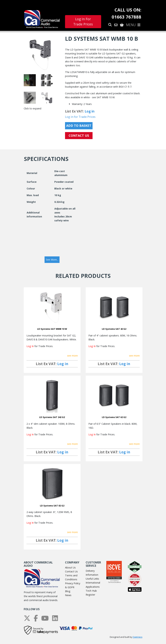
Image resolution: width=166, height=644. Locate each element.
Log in (90, 111)
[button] (52, 260)
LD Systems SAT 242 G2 (52, 417)
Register (90, 595)
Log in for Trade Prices (80, 117)
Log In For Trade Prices (83, 22)
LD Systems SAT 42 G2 (114, 329)
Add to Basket (79, 126)
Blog (68, 591)
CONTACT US (79, 135)
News (68, 595)
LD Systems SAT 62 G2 (114, 417)
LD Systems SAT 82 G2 (52, 506)
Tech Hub (91, 591)
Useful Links (92, 579)
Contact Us (71, 571)
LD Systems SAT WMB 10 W (52, 329)
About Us (70, 567)
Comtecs (138, 637)
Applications (93, 587)
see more (72, 356)
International (93, 583)
